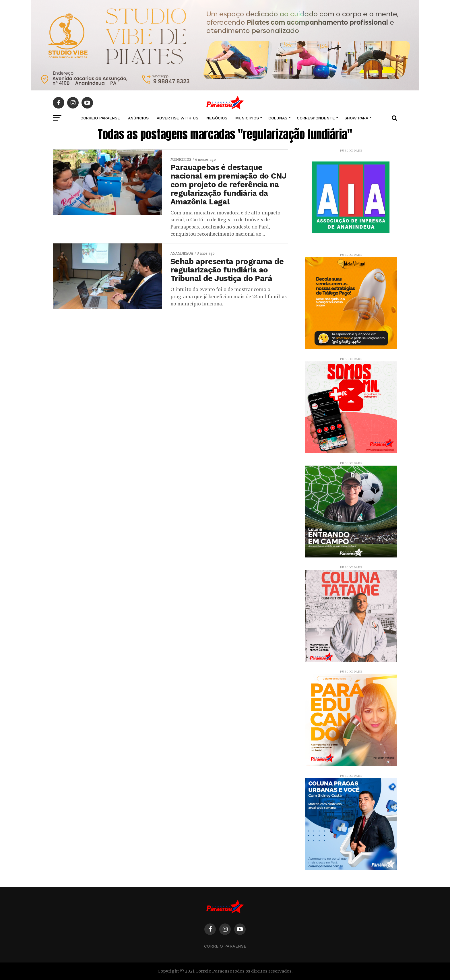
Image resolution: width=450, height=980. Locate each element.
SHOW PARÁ (356, 118)
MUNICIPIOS (247, 118)
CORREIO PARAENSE (100, 118)
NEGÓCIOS (217, 118)
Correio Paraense (225, 946)
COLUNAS (278, 118)
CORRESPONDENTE (316, 118)
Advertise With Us (178, 118)
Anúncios (138, 118)
